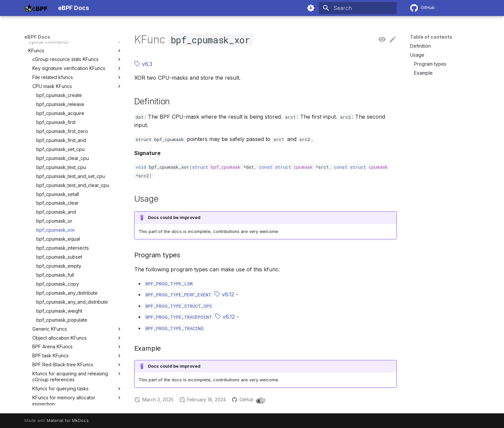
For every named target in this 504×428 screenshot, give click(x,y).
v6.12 (224, 294)
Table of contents (431, 37)
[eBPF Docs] (36, 8)
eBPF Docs (37, 37)
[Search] (358, 8)
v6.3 (143, 64)
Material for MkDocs (68, 420)
